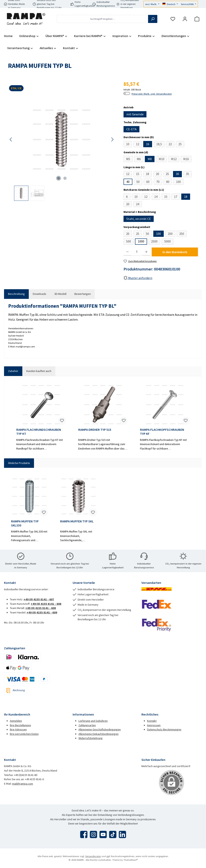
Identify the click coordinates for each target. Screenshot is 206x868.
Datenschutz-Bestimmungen (164, 729)
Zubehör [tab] (13, 371)
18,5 (160, 145)
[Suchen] (153, 19)
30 (177, 174)
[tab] (16, 294)
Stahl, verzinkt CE (139, 219)
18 (149, 174)
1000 (141, 241)
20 (159, 174)
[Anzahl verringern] (127, 252)
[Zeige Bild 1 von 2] (59, 178)
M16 (187, 160)
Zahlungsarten (87, 725)
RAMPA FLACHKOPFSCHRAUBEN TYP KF (162, 432)
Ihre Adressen (18, 729)
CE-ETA (131, 129)
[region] (62, 149)
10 (129, 145)
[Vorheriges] (11, 139)
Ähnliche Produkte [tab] (19, 463)
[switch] (127, 93)
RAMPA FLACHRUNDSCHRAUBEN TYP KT (39, 432)
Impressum (154, 725)
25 (181, 145)
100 (180, 182)
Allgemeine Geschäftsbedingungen (100, 729)
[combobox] (102, 19)
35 (189, 174)
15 (139, 174)
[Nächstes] (112, 139)
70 (159, 182)
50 (139, 182)
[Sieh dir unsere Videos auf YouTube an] (103, 834)
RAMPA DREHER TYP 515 (95, 430)
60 (149, 182)
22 (171, 145)
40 (128, 182)
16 (148, 144)
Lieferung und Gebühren (93, 721)
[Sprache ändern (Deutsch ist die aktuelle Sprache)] (170, 4)
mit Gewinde (135, 114)
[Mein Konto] (185, 19)
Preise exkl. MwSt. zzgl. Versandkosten (152, 94)
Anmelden (16, 721)
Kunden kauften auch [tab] (39, 371)
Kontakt (152, 721)
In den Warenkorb (175, 252)
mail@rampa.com (23, 784)
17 (177, 197)
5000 (169, 242)
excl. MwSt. (151, 4)
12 (139, 145)
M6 (140, 160)
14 (157, 197)
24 (139, 205)
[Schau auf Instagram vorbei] (93, 834)
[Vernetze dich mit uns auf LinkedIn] (122, 834)
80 (169, 182)
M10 (163, 160)
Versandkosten (93, 856)
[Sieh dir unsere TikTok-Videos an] (113, 834)
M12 (175, 160)
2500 (156, 242)
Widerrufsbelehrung (91, 738)
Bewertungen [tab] (83, 294)
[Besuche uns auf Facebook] (84, 834)
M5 (129, 160)
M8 (150, 159)
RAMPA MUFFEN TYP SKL (77, 521)
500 (130, 242)
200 (171, 234)
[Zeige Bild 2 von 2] (65, 178)
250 (183, 234)
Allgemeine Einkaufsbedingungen (98, 734)
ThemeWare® (131, 860)
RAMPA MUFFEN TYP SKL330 (25, 523)
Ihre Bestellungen (20, 725)
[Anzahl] (137, 252)
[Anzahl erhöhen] (146, 252)
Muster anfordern (138, 278)
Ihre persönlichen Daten (24, 734)
